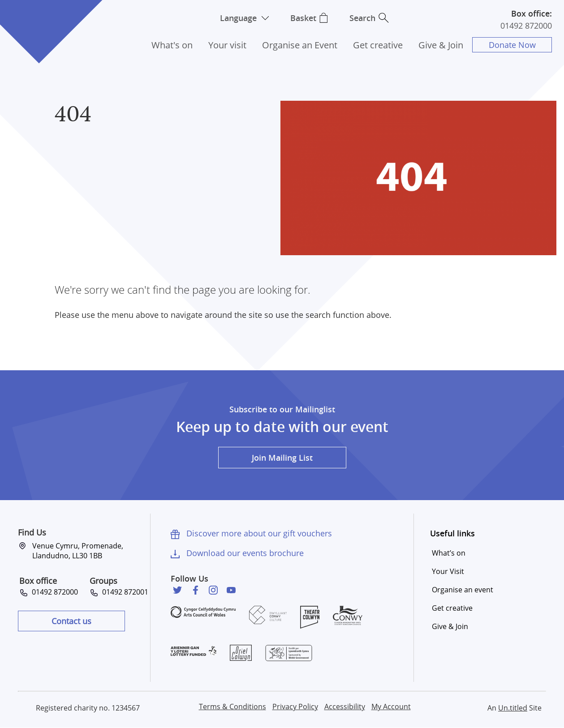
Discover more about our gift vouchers (259, 533)
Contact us (71, 621)
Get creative (378, 45)
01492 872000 (526, 26)
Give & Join (441, 45)
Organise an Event (300, 45)
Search (363, 18)
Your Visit (448, 571)
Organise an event (463, 590)
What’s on (449, 553)
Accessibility (345, 707)
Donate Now (512, 45)
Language (238, 18)
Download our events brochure (245, 553)
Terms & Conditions (232, 707)
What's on (172, 45)
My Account (391, 707)
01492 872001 (123, 592)
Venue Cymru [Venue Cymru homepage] (39, 21)
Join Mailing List (282, 458)
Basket (303, 18)
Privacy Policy (295, 707)
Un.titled (513, 708)
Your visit (227, 45)
